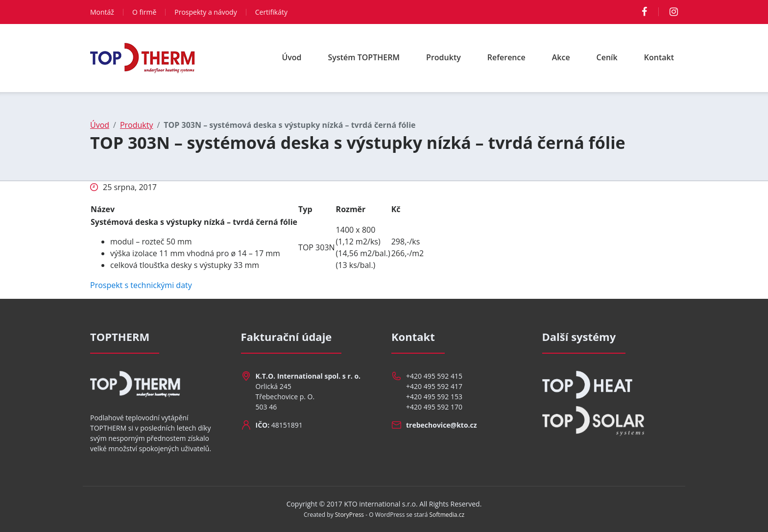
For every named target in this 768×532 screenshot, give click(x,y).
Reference (506, 57)
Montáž (102, 12)
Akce (561, 57)
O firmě (144, 12)
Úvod (291, 57)
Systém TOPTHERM (364, 57)
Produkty (444, 57)
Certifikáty (271, 12)
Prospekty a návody (205, 12)
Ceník (607, 57)
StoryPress (349, 515)
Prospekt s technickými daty (141, 285)
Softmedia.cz (447, 515)
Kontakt (659, 57)
